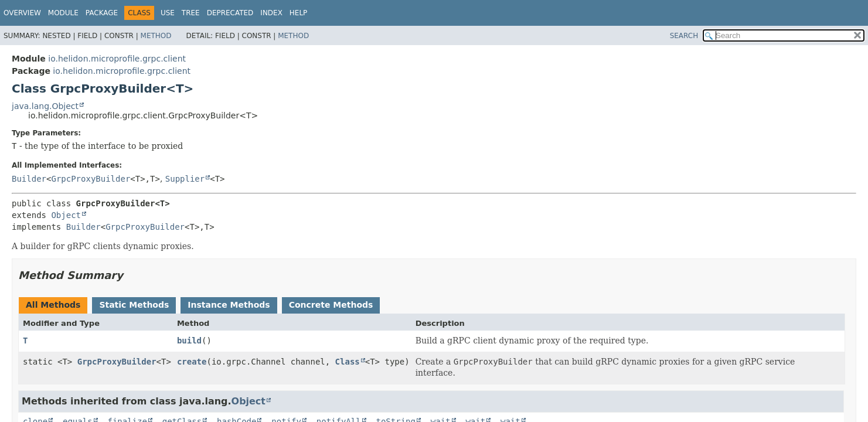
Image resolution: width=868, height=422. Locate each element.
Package (102, 13)
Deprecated (230, 13)
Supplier (185, 179)
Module (63, 13)
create (192, 362)
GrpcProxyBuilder (91, 179)
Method (156, 36)
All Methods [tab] (53, 305)
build (189, 341)
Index (271, 13)
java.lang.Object (45, 106)
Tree (191, 13)
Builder (29, 179)
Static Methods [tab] (134, 305)
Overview (22, 13)
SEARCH (684, 36)
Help (299, 13)
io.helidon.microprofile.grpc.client (117, 59)
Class (348, 362)
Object (66, 215)
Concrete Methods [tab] (331, 305)
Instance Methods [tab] (229, 305)
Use (168, 13)
